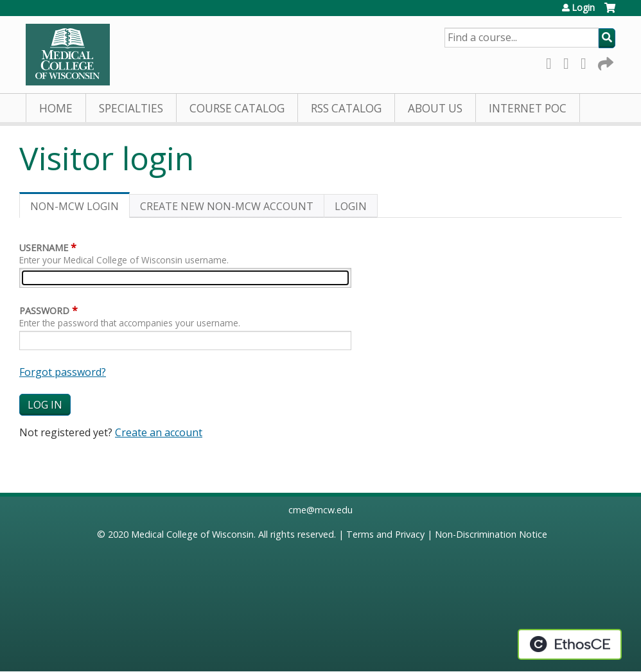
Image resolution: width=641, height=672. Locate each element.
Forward (604, 61)
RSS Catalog (346, 108)
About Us (435, 108)
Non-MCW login (80, 208)
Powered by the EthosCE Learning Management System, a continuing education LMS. (570, 644)
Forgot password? (63, 372)
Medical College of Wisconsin (192, 534)
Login (583, 8)
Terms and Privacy (385, 534)
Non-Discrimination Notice (491, 534)
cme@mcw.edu (320, 510)
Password (44, 311)
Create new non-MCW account (227, 206)
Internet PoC (528, 108)
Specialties (131, 108)
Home (56, 108)
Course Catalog (237, 108)
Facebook (552, 61)
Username (44, 248)
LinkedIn (587, 61)
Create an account (159, 432)
